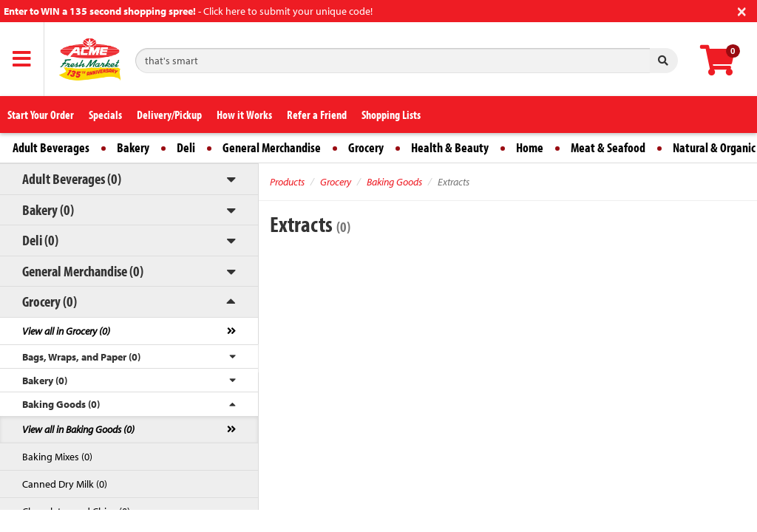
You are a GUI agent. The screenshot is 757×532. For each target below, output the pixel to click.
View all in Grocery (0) (66, 331)
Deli (186, 147)
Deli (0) (40, 240)
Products (287, 182)
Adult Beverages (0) (72, 178)
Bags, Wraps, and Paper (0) (81, 357)
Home (530, 147)
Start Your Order (41, 115)
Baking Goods (394, 182)
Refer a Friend (317, 115)
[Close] (742, 10)
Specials (105, 115)
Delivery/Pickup (169, 115)
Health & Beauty (450, 147)
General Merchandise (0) (83, 271)
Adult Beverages (51, 147)
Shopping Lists (391, 115)
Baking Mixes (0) (57, 457)
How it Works (244, 115)
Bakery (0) (48, 209)
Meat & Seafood (608, 147)
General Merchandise (272, 147)
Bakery (133, 147)
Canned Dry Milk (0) (65, 484)
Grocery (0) (50, 301)
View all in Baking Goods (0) (78, 429)
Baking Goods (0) (61, 404)
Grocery (366, 147)
